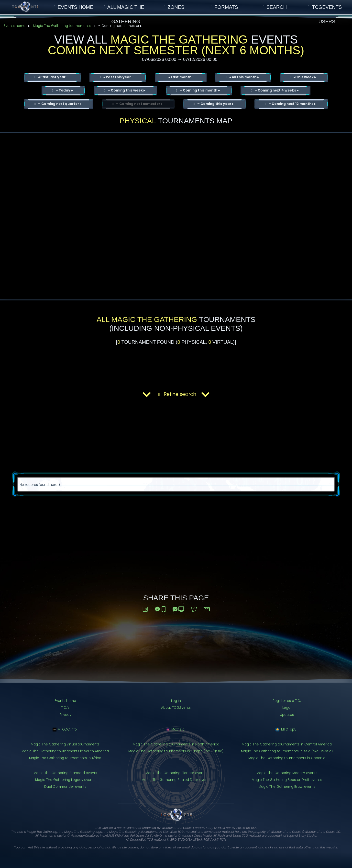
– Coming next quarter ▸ (59, 104)
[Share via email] (207, 608)
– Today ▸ (64, 90)
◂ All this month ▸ (244, 77)
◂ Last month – (181, 77)
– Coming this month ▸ (199, 90)
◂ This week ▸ (304, 77)
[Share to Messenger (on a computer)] (179, 608)
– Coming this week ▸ (126, 90)
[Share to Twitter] (194, 608)
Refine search (176, 395)
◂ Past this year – (118, 77)
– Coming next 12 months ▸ (292, 104)
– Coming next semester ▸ (139, 104)
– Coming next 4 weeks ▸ (276, 90)
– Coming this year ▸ (215, 104)
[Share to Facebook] (145, 608)
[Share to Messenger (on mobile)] (160, 608)
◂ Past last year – (53, 77)
